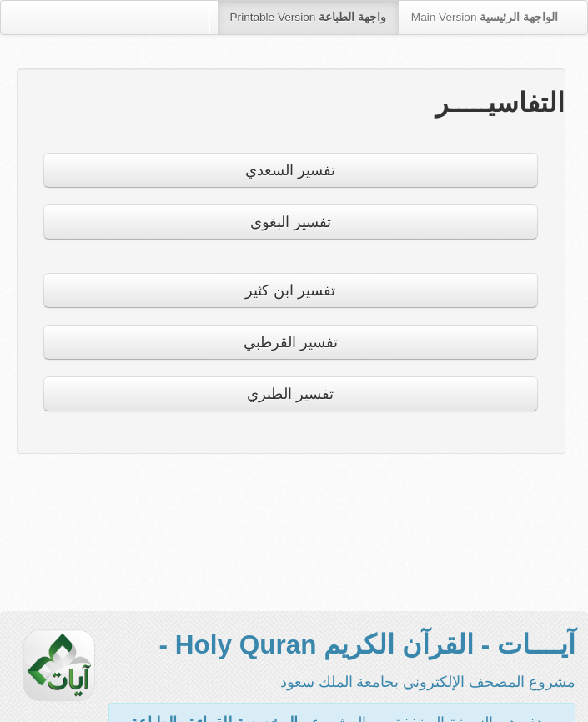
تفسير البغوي (291, 222)
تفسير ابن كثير (290, 290)
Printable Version (308, 17)
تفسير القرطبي (291, 342)
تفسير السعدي (290, 170)
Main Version (485, 17)
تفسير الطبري (290, 394)
